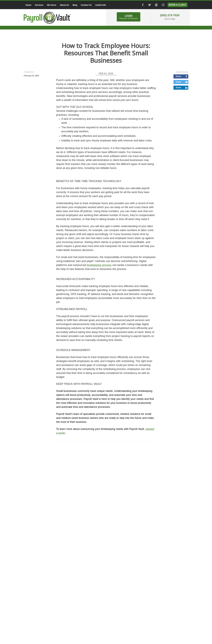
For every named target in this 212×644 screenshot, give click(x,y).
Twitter (150, 5)
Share (178, 76)
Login (129, 17)
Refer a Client (177, 5)
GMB (156, 5)
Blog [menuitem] (75, 5)
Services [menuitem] (39, 5)
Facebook (143, 5)
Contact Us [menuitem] (86, 5)
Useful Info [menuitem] (101, 5)
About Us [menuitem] (64, 5)
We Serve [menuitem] (52, 5)
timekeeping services (99, 265)
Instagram (163, 5)
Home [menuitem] (28, 5)
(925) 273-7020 (170, 15)
